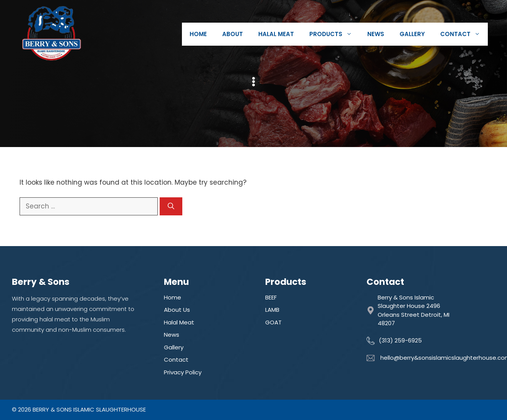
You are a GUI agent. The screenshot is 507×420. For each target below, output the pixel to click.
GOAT (273, 322)
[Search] (171, 207)
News (376, 34)
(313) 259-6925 (400, 340)
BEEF (271, 297)
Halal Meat (276, 34)
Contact (464, 34)
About (233, 34)
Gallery (412, 34)
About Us (177, 310)
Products (334, 34)
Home (198, 34)
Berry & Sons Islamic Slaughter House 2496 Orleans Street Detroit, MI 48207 (414, 310)
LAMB (272, 310)
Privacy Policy (183, 372)
